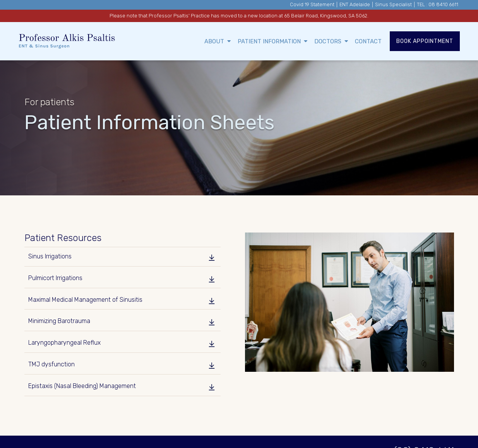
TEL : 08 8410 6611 (438, 4)
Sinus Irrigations (50, 256)
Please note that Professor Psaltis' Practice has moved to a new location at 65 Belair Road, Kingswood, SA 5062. (239, 16)
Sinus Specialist (393, 4)
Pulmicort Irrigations (55, 278)
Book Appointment (425, 41)
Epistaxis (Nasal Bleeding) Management (82, 386)
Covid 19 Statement (312, 4)
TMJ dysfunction (51, 364)
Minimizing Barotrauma (59, 321)
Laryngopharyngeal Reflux (64, 343)
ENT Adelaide (355, 4)
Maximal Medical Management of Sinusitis (85, 300)
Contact (368, 41)
